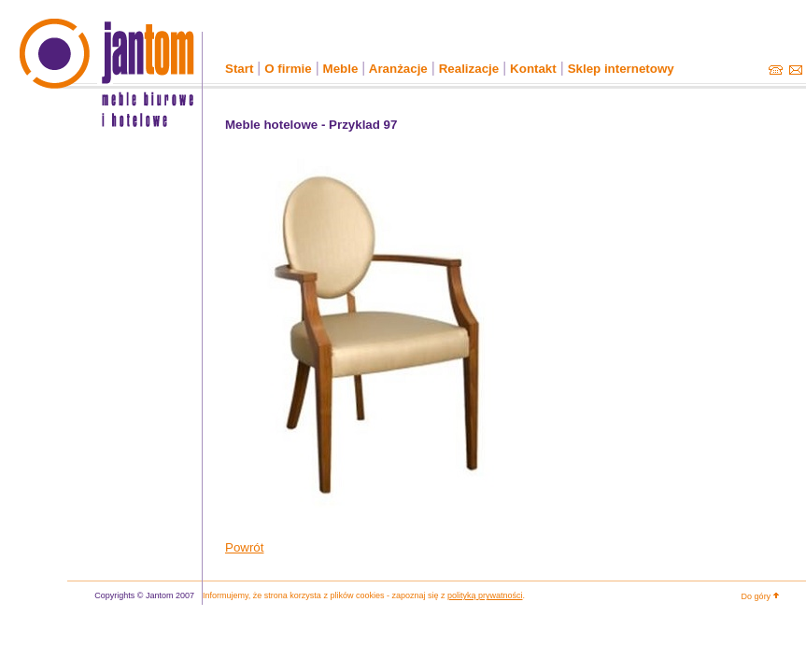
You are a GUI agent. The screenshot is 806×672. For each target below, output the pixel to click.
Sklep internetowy (621, 69)
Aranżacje (398, 69)
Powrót (244, 547)
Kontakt (533, 69)
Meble (341, 69)
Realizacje (469, 69)
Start (239, 69)
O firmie (288, 69)
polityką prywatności (485, 595)
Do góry (761, 595)
